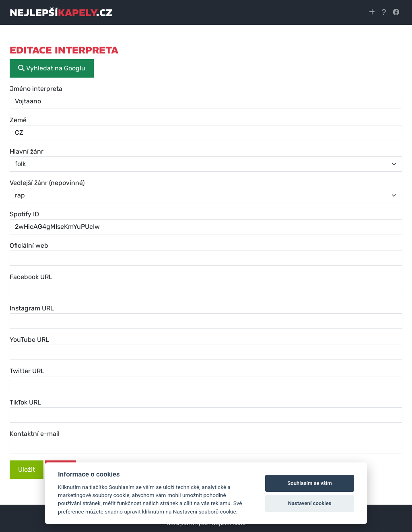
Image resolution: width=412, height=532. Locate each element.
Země (18, 120)
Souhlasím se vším (310, 483)
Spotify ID (24, 214)
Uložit (27, 469)
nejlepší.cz (61, 12)
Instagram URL (32, 308)
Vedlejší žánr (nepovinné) (47, 183)
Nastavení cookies (310, 503)
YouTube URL (29, 340)
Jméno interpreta (36, 89)
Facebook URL (31, 277)
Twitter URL (27, 371)
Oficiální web (29, 245)
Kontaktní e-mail (35, 434)
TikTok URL (25, 402)
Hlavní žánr (27, 151)
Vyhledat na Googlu (52, 68)
